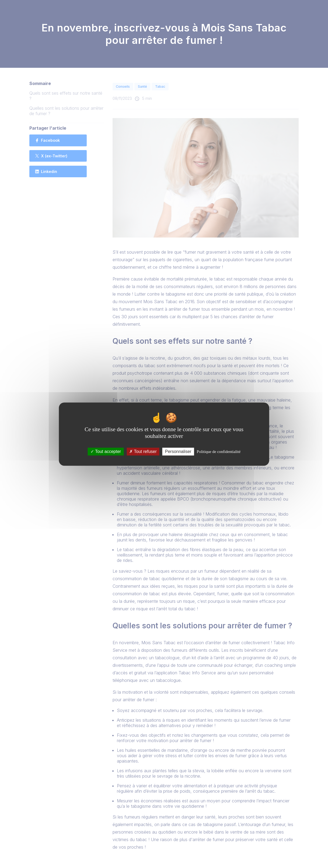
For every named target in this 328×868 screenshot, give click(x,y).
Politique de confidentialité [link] (219, 452)
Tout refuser (143, 451)
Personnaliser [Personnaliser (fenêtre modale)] (178, 451)
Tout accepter (106, 451)
